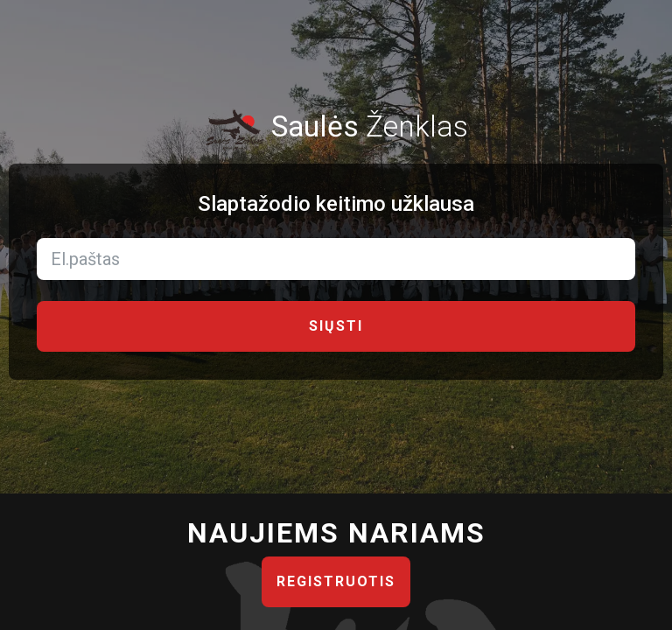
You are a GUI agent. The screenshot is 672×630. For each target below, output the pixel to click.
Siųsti (336, 326)
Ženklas (336, 126)
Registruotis (336, 581)
